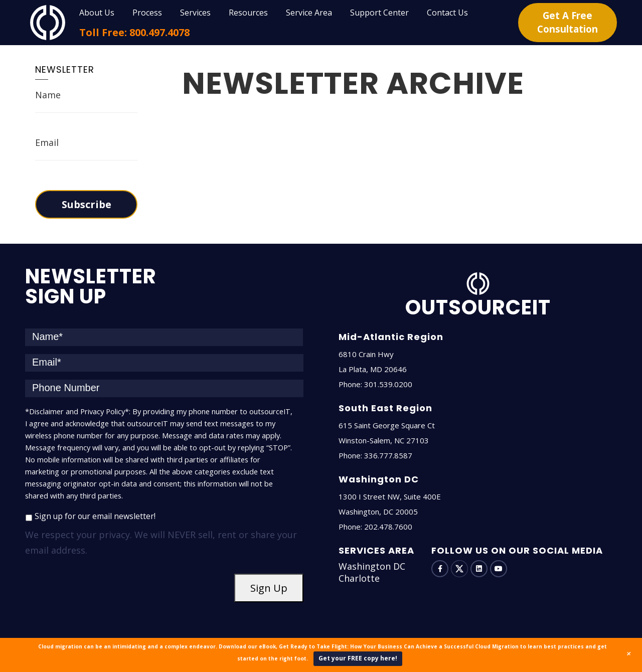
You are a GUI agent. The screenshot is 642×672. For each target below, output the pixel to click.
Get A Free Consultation (568, 22)
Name (48, 95)
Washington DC (372, 566)
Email (47, 142)
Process (147, 13)
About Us (97, 13)
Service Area (309, 13)
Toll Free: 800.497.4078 (134, 32)
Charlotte (359, 578)
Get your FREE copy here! (358, 658)
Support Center (379, 13)
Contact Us (447, 13)
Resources (248, 13)
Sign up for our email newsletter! (95, 516)
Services (195, 13)
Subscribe (87, 204)
